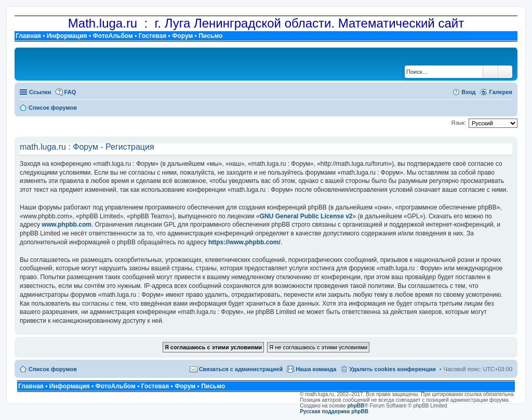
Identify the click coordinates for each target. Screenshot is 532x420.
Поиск (490, 72)
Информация (67, 36)
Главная (28, 36)
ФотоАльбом (112, 36)
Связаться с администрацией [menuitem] (241, 369)
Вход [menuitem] (468, 92)
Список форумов (53, 369)
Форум (182, 36)
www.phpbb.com (66, 225)
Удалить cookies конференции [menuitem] (392, 369)
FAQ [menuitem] (70, 92)
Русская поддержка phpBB (334, 411)
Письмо (210, 36)
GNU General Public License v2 (306, 216)
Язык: (458, 123)
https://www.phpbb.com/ (244, 242)
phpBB (356, 406)
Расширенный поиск (505, 72)
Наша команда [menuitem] (316, 369)
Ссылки (40, 92)
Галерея (501, 92)
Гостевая (153, 36)
